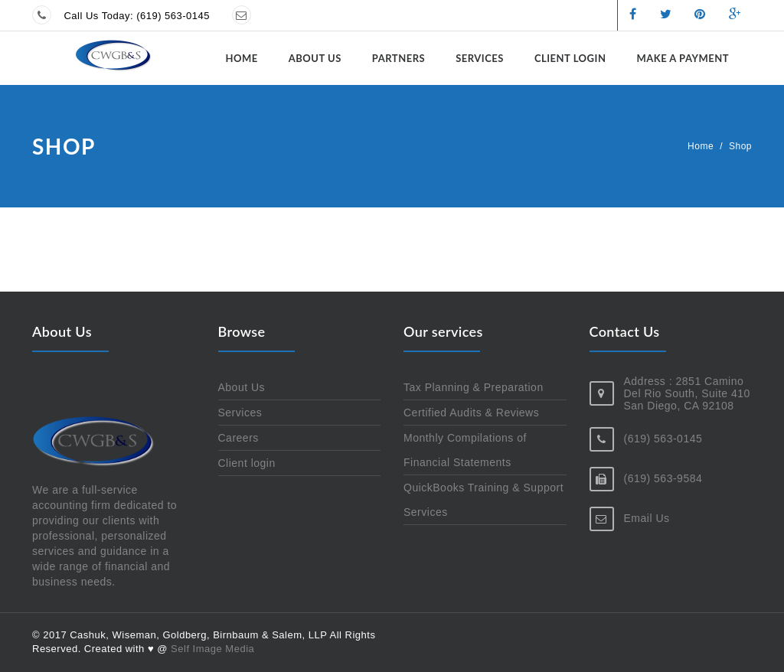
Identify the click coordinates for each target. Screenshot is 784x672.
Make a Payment (683, 58)
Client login (570, 58)
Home (241, 58)
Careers (238, 438)
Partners (399, 58)
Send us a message (310, 16)
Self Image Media (212, 649)
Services (480, 58)
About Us (315, 58)
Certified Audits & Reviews (471, 413)
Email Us (647, 518)
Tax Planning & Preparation (474, 387)
